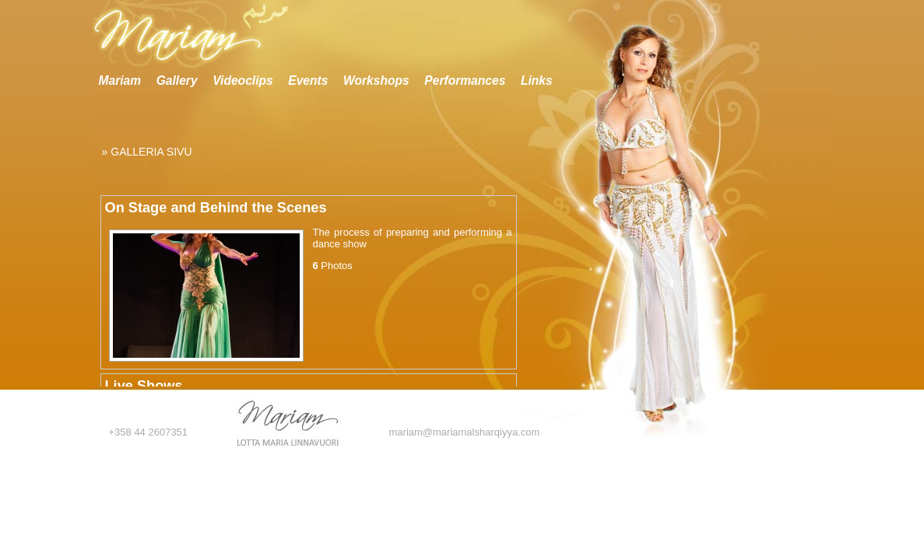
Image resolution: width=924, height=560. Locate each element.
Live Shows (144, 386)
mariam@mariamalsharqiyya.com (465, 432)
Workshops (376, 80)
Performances (465, 80)
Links (537, 80)
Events (308, 80)
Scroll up (525, 120)
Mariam (120, 80)
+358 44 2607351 (149, 432)
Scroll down (525, 383)
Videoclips (242, 80)
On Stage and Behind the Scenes (216, 208)
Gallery (177, 80)
